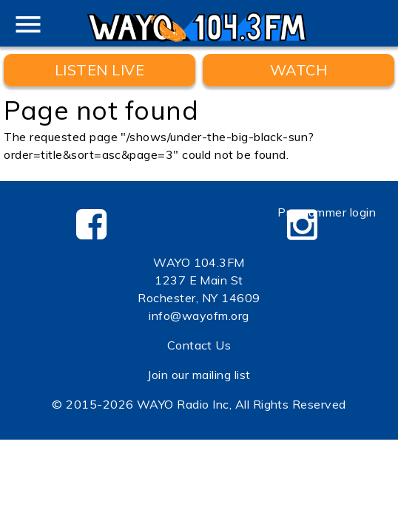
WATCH (298, 70)
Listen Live (99, 70)
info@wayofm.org (199, 316)
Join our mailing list (199, 375)
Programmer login (327, 212)
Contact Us (199, 345)
